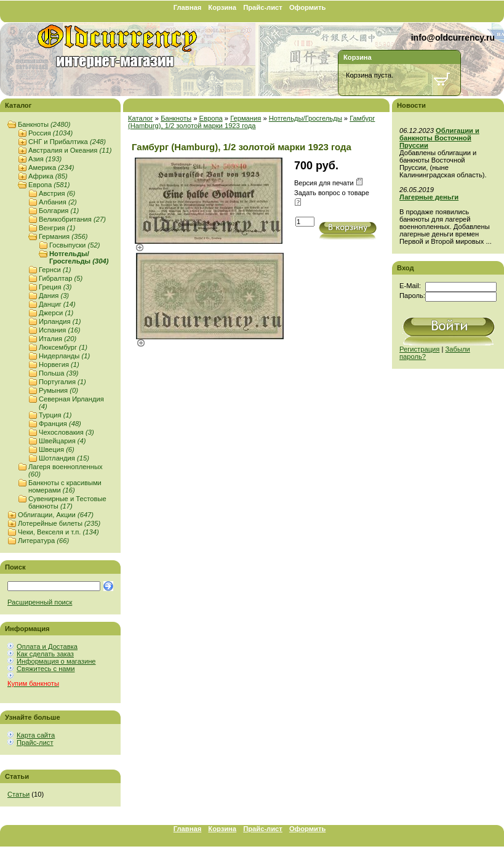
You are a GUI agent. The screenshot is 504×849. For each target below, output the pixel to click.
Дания (54, 296)
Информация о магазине (56, 661)
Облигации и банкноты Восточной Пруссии (439, 138)
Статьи (18, 794)
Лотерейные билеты (59, 523)
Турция (55, 415)
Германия (63, 236)
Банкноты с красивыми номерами (65, 486)
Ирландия (60, 321)
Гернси (55, 270)
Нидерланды (64, 356)
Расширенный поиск (40, 602)
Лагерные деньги (429, 197)
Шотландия (64, 458)
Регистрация (419, 349)
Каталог (141, 118)
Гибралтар (61, 278)
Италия (58, 339)
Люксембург (63, 347)
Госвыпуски (74, 245)
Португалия (62, 382)
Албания (58, 202)
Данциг (57, 304)
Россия (50, 133)
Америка (51, 167)
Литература (43, 541)
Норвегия (59, 364)
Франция (60, 424)
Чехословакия (66, 432)
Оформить (307, 7)
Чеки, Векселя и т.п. (58, 532)
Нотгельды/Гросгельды (79, 257)
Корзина (222, 7)
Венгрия (57, 228)
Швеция (57, 449)
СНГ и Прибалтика (67, 142)
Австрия (57, 193)
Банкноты (44, 124)
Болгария (59, 211)
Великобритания (72, 219)
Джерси (56, 313)
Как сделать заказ (45, 654)
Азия (45, 159)
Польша (59, 373)
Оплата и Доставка (47, 646)
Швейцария (62, 441)
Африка (48, 176)
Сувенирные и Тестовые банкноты (67, 502)
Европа (49, 185)
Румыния (58, 390)
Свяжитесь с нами (46, 669)
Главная (188, 7)
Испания (59, 330)
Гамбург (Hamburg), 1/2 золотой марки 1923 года (251, 122)
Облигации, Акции (56, 515)
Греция (55, 287)
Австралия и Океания (70, 150)
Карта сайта (36, 735)
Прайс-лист (263, 7)
